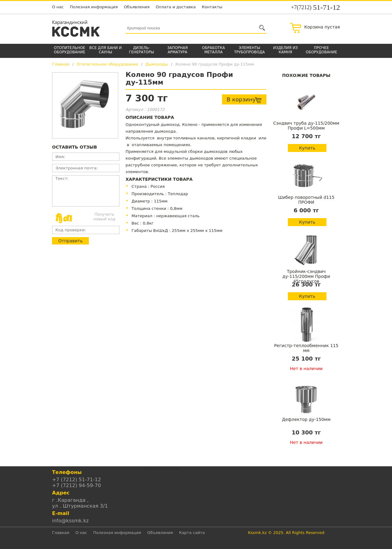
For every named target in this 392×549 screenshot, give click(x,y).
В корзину (244, 100)
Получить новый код (104, 217)
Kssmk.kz (257, 533)
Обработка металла (214, 50)
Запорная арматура (177, 50)
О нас (58, 7)
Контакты (212, 7)
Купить (307, 148)
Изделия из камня (285, 50)
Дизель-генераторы (141, 50)
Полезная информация (94, 7)
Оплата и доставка (176, 7)
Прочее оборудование (321, 50)
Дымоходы (157, 64)
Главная (61, 64)
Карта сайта (192, 533)
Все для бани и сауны (106, 50)
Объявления (137, 7)
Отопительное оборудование (70, 50)
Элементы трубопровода (249, 50)
